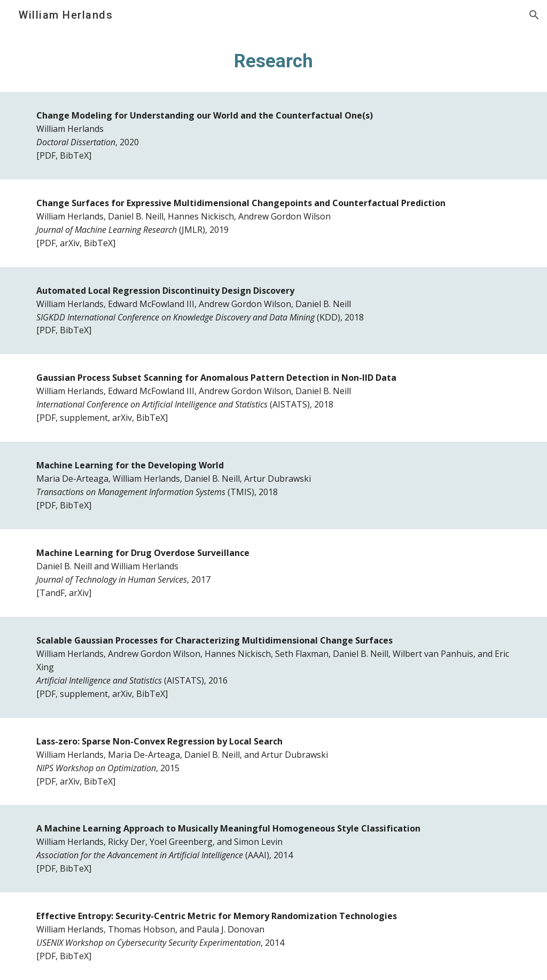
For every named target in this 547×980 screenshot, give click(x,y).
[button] (534, 15)
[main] (274, 61)
